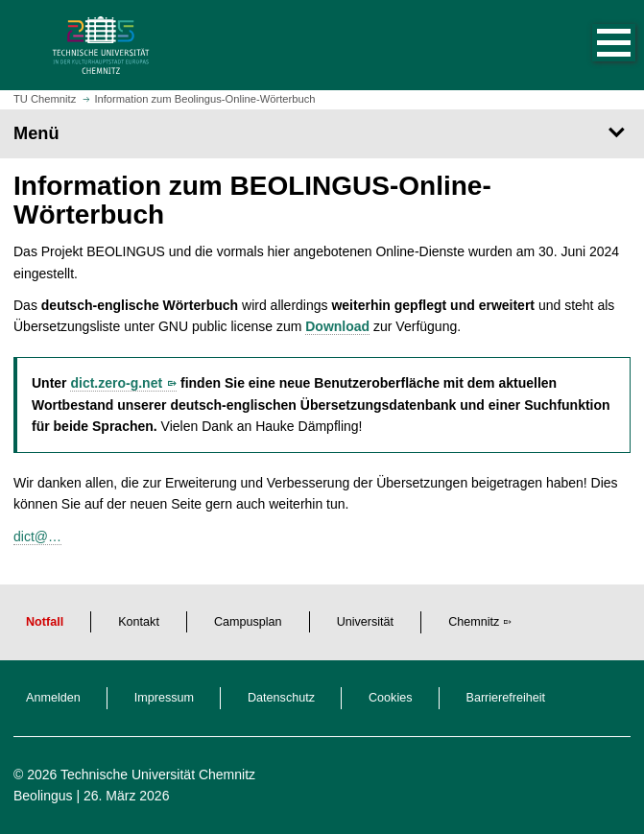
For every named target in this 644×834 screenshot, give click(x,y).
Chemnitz (474, 622)
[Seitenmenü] (322, 133)
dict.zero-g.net (116, 383)
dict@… (37, 536)
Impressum (164, 698)
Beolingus (43, 796)
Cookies (391, 698)
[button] (594, 45)
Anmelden (53, 698)
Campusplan (248, 622)
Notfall (45, 622)
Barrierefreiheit (506, 698)
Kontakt (139, 622)
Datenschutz (281, 698)
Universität (366, 622)
